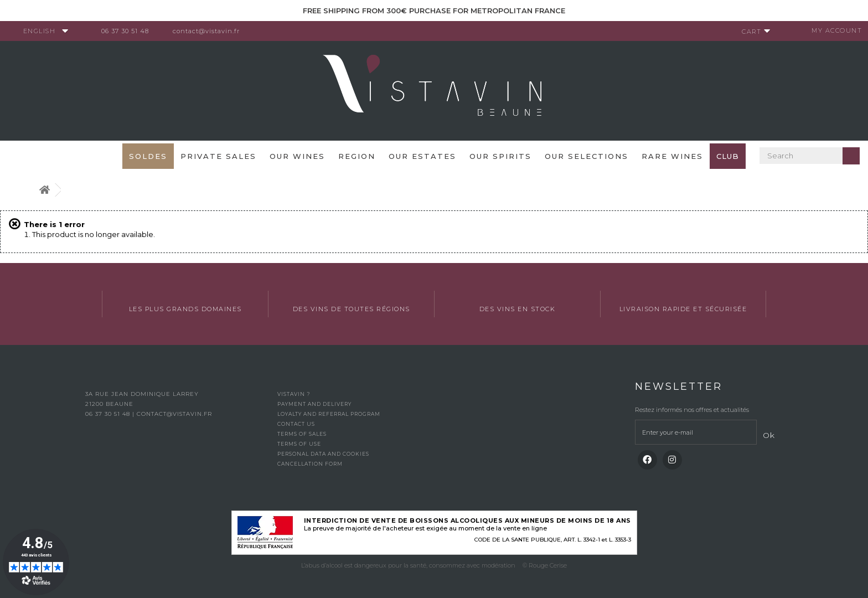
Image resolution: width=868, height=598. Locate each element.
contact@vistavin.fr (211, 31)
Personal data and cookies (323, 454)
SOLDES (148, 156)
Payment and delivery (314, 404)
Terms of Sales (302, 434)
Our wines (297, 156)
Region (357, 156)
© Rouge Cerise (545, 565)
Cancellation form (310, 464)
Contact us (296, 424)
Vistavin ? (294, 394)
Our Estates (422, 156)
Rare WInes (672, 156)
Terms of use (299, 444)
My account (832, 30)
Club (728, 156)
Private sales (218, 156)
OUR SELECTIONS (587, 156)
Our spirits (500, 156)
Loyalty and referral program (329, 414)
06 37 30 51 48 (130, 31)
